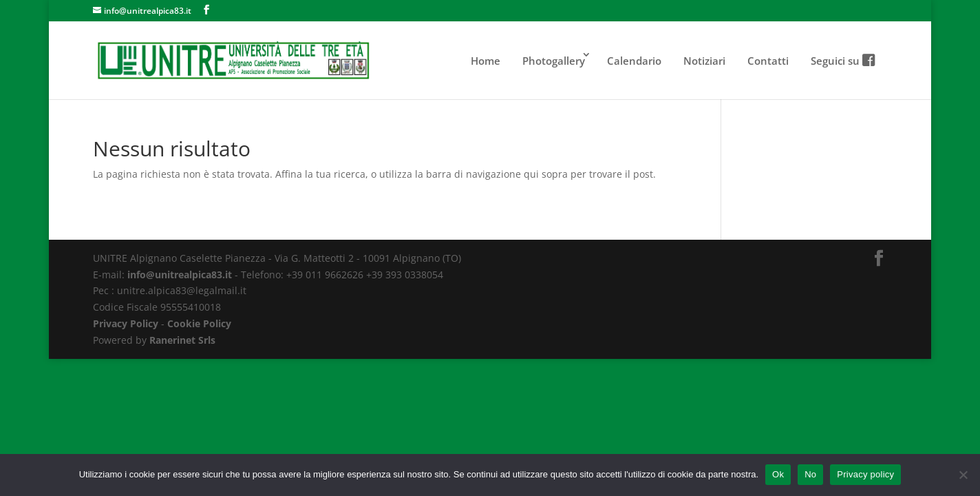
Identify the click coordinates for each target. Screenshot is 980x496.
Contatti (768, 61)
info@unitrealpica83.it (180, 275)
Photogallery (554, 61)
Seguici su (842, 61)
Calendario (634, 61)
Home (486, 61)
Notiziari (704, 61)
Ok (778, 474)
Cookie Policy (199, 323)
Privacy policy (865, 474)
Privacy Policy (126, 323)
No (810, 474)
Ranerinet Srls (182, 340)
